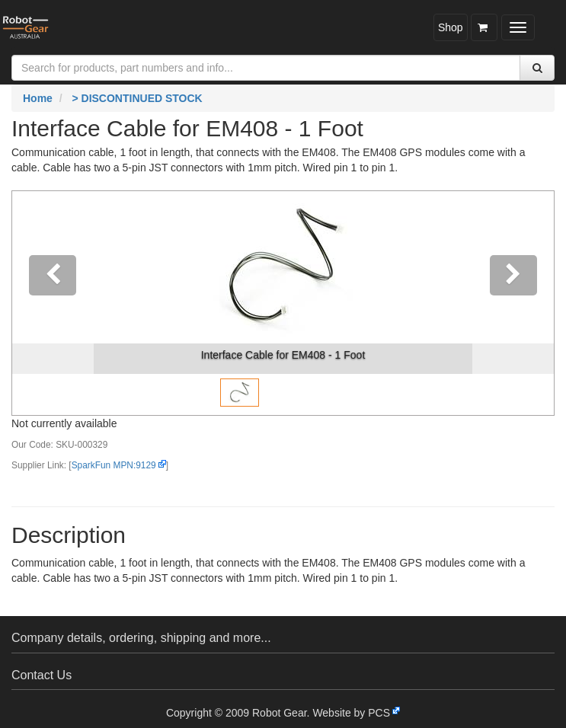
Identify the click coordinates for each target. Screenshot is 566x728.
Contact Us (42, 675)
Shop (451, 27)
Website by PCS (351, 713)
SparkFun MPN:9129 (114, 465)
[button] (53, 303)
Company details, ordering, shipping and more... (141, 638)
